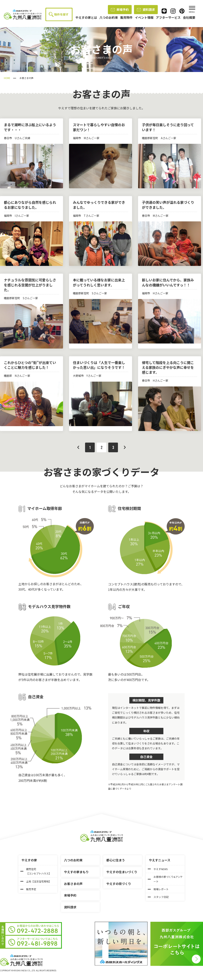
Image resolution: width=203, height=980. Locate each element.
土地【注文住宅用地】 (36, 881)
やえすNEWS (158, 869)
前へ (78, 447)
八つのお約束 (73, 860)
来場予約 (120, 9)
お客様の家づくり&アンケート (165, 879)
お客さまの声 (73, 884)
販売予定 (28, 889)
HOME (7, 78)
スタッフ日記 (158, 897)
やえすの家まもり (76, 872)
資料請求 (146, 9)
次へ (125, 447)
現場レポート (158, 889)
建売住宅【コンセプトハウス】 (36, 871)
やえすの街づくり (119, 884)
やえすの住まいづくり (122, 872)
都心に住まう (116, 860)
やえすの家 (29, 860)
